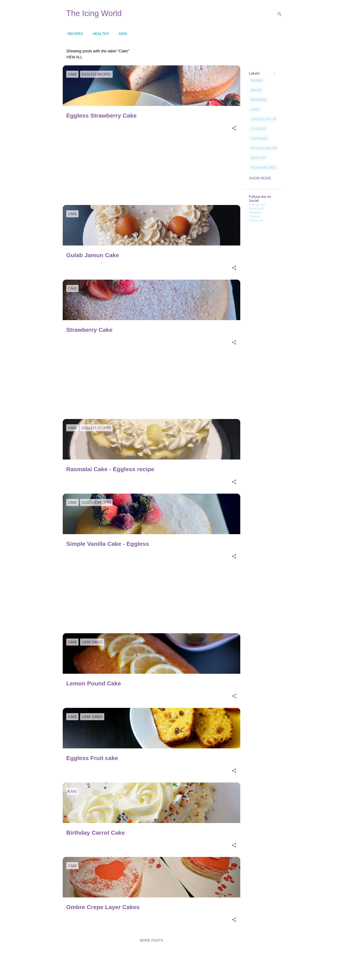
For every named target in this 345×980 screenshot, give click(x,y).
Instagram (257, 205)
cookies (258, 129)
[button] (234, 128)
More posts (151, 940)
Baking (257, 80)
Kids (122, 34)
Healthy (99, 34)
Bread (256, 90)
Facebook (256, 209)
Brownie (259, 100)
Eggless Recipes (265, 148)
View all (74, 57)
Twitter (254, 216)
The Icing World (94, 13)
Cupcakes (259, 138)
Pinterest (256, 220)
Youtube (255, 212)
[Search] (280, 14)
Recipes (74, 34)
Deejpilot (183, 965)
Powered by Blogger (173, 956)
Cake (255, 109)
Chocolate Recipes (268, 119)
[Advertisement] (150, 171)
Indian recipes (263, 168)
